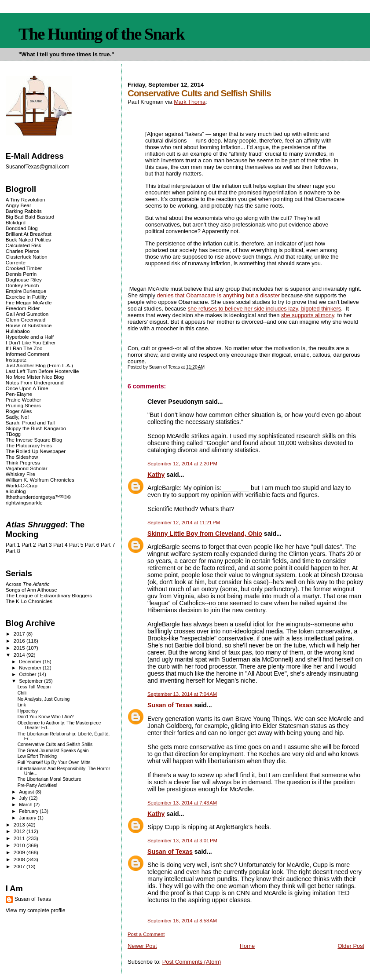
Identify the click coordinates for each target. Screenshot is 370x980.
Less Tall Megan (34, 687)
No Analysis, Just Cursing (44, 699)
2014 (20, 655)
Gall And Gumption (27, 314)
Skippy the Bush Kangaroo (36, 428)
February (29, 811)
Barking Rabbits (24, 211)
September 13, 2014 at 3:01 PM (182, 841)
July (24, 798)
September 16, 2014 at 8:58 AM (182, 921)
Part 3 (45, 545)
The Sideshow (22, 457)
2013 (20, 825)
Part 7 (108, 545)
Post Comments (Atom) (192, 962)
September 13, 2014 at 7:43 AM (182, 803)
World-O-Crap (22, 485)
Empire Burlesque (26, 291)
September (31, 681)
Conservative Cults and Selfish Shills (55, 744)
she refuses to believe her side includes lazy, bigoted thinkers (265, 309)
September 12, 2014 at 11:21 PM (184, 523)
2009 (20, 852)
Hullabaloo (18, 331)
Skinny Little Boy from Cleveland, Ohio (205, 534)
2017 (20, 634)
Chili (22, 693)
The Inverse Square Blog (34, 440)
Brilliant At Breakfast (29, 234)
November (31, 668)
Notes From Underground (35, 382)
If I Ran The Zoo (24, 348)
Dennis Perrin (21, 274)
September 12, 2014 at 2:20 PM (182, 464)
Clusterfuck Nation (27, 257)
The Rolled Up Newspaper (36, 451)
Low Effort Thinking (37, 756)
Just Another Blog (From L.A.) (39, 365)
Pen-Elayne (19, 394)
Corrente (16, 262)
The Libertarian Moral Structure (49, 779)
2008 (20, 859)
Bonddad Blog (22, 228)
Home (247, 946)
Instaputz (16, 360)
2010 (20, 845)
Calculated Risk (24, 245)
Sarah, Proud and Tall (30, 422)
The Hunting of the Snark (101, 34)
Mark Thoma (190, 102)
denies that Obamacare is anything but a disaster (219, 295)
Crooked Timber (24, 268)
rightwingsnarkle (24, 503)
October (28, 674)
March (26, 804)
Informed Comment (27, 354)
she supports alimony (308, 315)
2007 (20, 866)
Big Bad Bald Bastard (30, 217)
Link (22, 705)
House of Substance (29, 325)
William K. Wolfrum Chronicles (40, 480)
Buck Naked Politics (28, 240)
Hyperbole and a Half (30, 337)
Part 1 (13, 545)
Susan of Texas (170, 705)
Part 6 (92, 545)
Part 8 (13, 551)
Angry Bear (18, 205)
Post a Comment (146, 934)
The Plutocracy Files (29, 445)
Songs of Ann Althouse (31, 590)
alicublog (16, 491)
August (27, 792)
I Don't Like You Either (31, 342)
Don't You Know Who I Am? (46, 717)
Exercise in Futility (26, 297)
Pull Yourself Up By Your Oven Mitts (54, 762)
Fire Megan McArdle (29, 302)
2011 (20, 838)
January (28, 818)
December (31, 662)
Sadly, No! (17, 417)
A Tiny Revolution (26, 199)
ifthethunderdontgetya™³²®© (38, 497)
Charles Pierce (22, 251)
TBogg (13, 434)
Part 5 (76, 545)
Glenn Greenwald (26, 320)
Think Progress (23, 463)
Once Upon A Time (27, 388)
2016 (20, 641)
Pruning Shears (23, 405)
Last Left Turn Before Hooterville (42, 371)
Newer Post (142, 946)
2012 (20, 831)
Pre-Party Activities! (38, 785)
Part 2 (29, 545)
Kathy (156, 475)
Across (28, 584)
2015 (20, 648)
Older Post (351, 946)
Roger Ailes (19, 411)
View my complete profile (36, 911)
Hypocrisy (28, 711)
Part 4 (60, 545)
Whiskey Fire (20, 474)
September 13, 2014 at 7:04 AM (182, 694)
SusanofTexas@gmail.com (38, 167)
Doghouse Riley (24, 280)
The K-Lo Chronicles (29, 601)
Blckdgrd (16, 222)
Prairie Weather (23, 400)
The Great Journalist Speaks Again (53, 751)
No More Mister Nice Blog (35, 377)
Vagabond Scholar (27, 468)
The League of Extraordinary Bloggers (49, 595)
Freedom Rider (23, 308)
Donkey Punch (22, 285)
